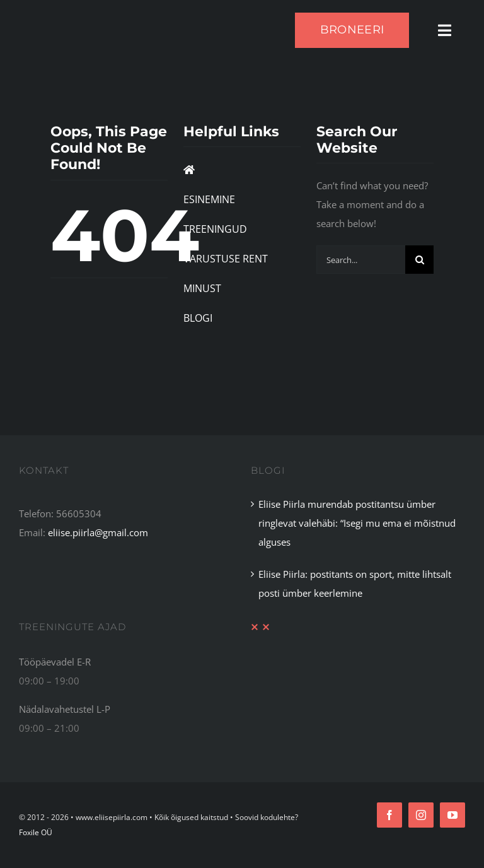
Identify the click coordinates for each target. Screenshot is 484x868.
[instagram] (421, 815)
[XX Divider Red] (260, 628)
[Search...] (361, 260)
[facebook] (389, 815)
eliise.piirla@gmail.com (98, 532)
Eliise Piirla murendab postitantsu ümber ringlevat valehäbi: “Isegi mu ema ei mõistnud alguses (357, 523)
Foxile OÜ (36, 832)
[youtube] (452, 815)
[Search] (419, 260)
